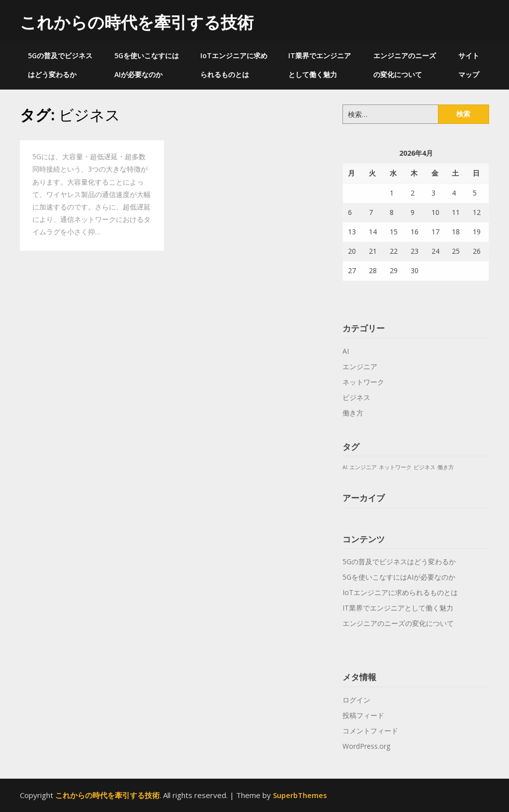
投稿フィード (363, 715)
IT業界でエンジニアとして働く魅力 (320, 65)
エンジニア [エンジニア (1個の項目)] (363, 467)
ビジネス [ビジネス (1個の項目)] (424, 467)
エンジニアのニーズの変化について (405, 65)
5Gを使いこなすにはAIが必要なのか (147, 65)
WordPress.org (366, 746)
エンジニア (360, 366)
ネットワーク (363, 382)
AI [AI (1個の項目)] (345, 467)
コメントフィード (370, 731)
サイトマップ (469, 65)
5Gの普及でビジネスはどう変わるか (60, 65)
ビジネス (356, 397)
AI (346, 351)
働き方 (353, 413)
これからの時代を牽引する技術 (137, 22)
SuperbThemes (300, 795)
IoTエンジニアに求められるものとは (234, 65)
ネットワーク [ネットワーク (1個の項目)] (395, 467)
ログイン (356, 700)
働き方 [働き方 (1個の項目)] (446, 467)
